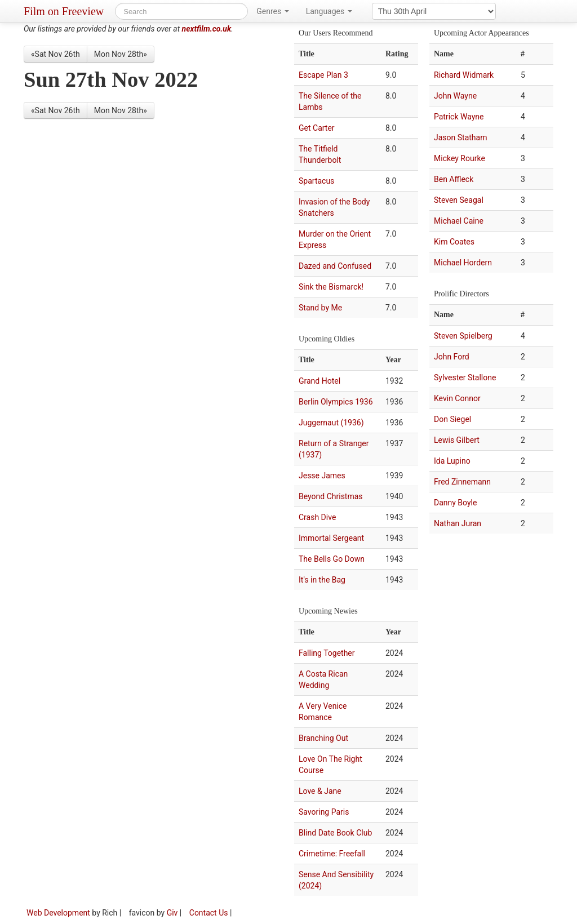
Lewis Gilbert (457, 440)
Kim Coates (454, 242)
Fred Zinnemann (462, 482)
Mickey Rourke (460, 158)
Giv (172, 913)
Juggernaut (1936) (331, 423)
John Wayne (455, 96)
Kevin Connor (457, 398)
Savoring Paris (324, 812)
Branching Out (323, 738)
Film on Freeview (64, 11)
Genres (272, 11)
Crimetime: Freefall (332, 854)
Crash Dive (317, 517)
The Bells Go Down (332, 559)
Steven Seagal (459, 200)
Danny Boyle (455, 503)
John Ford (452, 357)
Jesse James (322, 476)
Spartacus (316, 181)
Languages (329, 11)
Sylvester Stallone (465, 377)
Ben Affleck (454, 179)
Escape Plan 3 (323, 75)
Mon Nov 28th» (121, 54)
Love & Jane (320, 791)
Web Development (58, 913)
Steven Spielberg (463, 336)
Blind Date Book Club (335, 833)
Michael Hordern (463, 263)
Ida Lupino (452, 461)
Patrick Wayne (459, 117)
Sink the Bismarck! (331, 287)
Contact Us (209, 913)
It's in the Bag (322, 580)
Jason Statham (460, 137)
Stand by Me (320, 308)
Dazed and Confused (335, 266)
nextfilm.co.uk (207, 29)
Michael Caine (459, 221)
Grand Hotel (319, 381)
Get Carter (317, 128)
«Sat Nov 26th (56, 54)
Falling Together (327, 653)
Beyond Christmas (331, 496)
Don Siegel (452, 419)
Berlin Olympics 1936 (336, 402)
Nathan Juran (458, 523)
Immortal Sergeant (331, 538)
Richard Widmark (464, 75)
